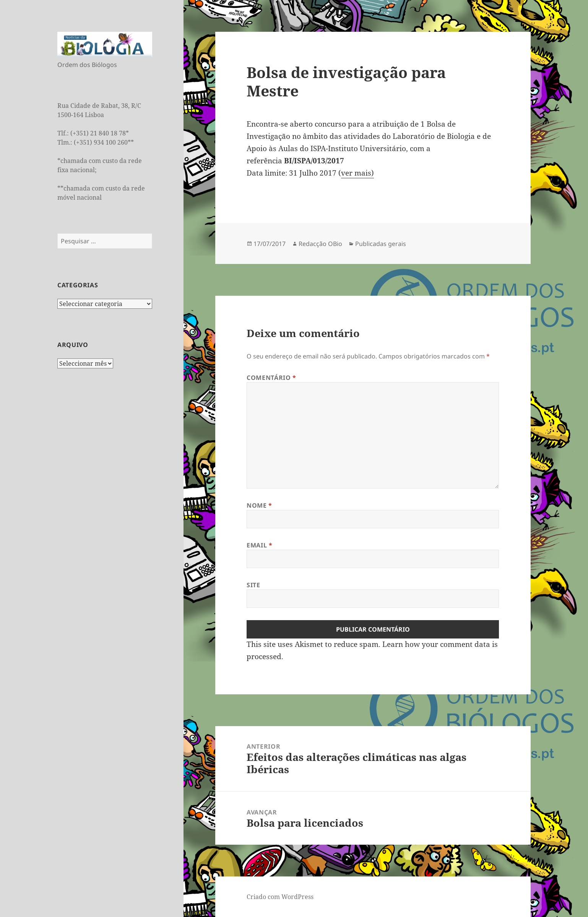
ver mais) (357, 173)
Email (259, 545)
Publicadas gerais (381, 244)
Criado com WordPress (280, 897)
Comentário (271, 378)
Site (253, 585)
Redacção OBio (320, 244)
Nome (259, 505)
